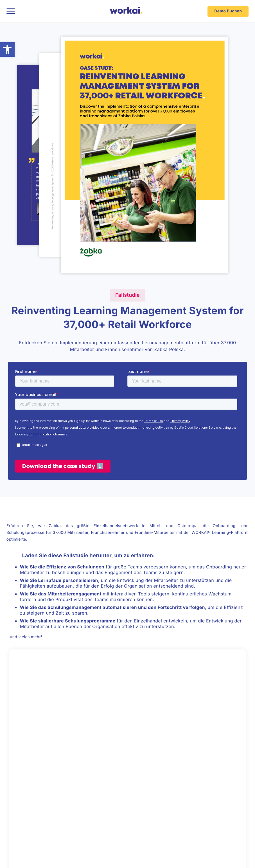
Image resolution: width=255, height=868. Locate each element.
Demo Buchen (228, 11)
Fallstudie (128, 295)
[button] (7, 50)
